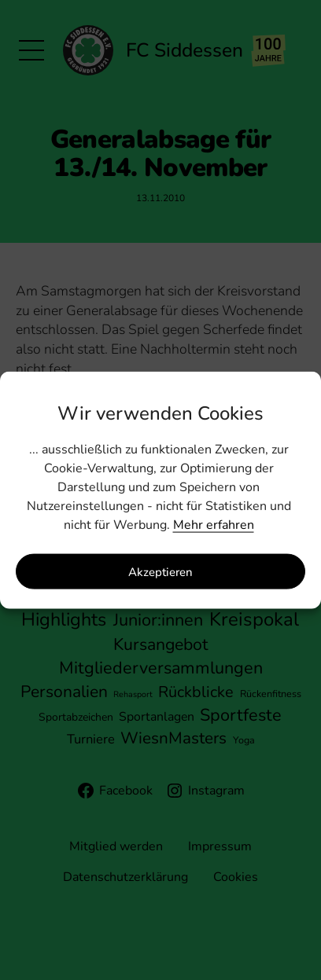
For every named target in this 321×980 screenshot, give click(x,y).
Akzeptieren (160, 571)
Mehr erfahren (214, 525)
